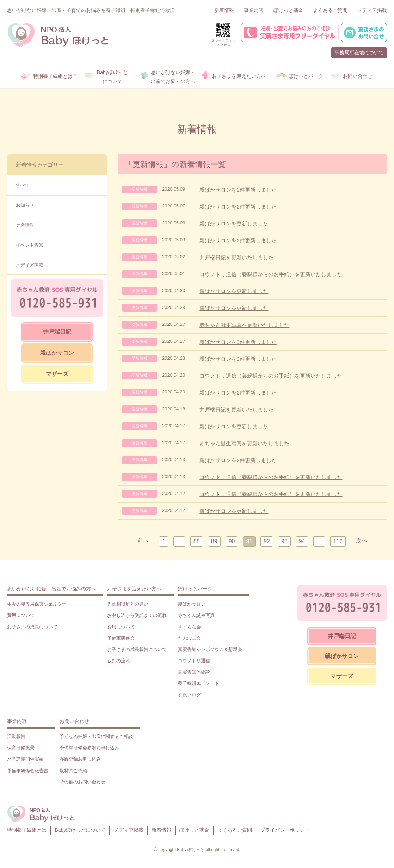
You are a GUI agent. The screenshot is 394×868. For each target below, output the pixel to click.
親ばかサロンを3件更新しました (238, 342)
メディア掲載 (372, 10)
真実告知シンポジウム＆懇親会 (210, 649)
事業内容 (254, 10)
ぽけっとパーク (195, 589)
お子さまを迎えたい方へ (134, 589)
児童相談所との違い (128, 604)
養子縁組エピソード (199, 683)
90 (232, 541)
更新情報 (25, 225)
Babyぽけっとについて (80, 830)
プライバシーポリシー (285, 830)
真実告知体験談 (194, 672)
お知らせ (25, 205)
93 (284, 541)
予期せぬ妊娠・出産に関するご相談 (96, 736)
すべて (23, 185)
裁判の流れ (119, 661)
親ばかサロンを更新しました (234, 224)
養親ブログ (189, 695)
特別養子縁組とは (27, 830)
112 (338, 541)
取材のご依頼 (73, 771)
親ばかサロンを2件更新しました (238, 190)
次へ (362, 541)
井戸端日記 (57, 332)
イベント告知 (30, 245)
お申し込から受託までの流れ (137, 615)
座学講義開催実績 (25, 759)
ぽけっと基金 (288, 10)
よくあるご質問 (330, 10)
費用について (21, 615)
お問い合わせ (74, 721)
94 (302, 541)
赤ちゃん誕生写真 (196, 615)
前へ (143, 541)
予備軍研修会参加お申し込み (89, 748)
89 (214, 541)
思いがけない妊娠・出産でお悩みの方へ (51, 589)
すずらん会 (189, 627)
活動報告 (16, 736)
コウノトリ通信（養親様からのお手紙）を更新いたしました (271, 274)
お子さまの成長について (32, 627)
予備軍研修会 (121, 638)
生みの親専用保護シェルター (37, 604)
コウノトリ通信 (194, 661)
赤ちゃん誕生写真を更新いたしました (244, 325)
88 (197, 541)
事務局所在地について (359, 52)
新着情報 (224, 10)
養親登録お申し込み (80, 759)
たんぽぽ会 (189, 638)
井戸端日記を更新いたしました (236, 257)
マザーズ (57, 374)
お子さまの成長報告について (137, 649)
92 (267, 541)
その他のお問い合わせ (82, 782)
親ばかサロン (57, 353)
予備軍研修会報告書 (28, 771)
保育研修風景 (21, 748)
